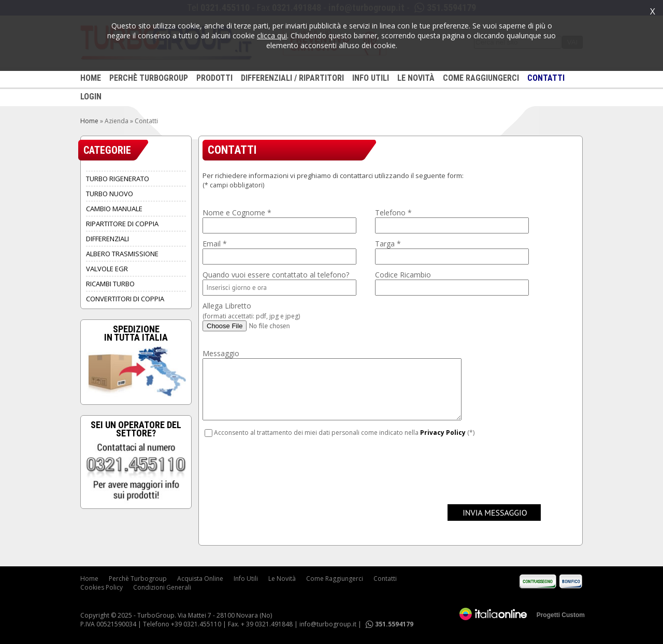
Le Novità (282, 579)
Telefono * (393, 213)
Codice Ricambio (403, 275)
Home (89, 121)
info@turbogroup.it (328, 624)
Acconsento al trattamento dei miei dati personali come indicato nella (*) (344, 433)
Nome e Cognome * (237, 213)
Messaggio (221, 353)
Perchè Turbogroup (138, 579)
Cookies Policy (102, 587)
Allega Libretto (251, 311)
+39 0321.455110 (196, 624)
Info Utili (246, 579)
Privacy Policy (443, 433)
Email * (215, 244)
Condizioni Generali (162, 587)
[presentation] (281, 469)
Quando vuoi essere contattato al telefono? (276, 275)
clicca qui (272, 35)
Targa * (388, 244)
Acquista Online (200, 579)
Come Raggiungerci (335, 579)
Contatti (385, 579)
